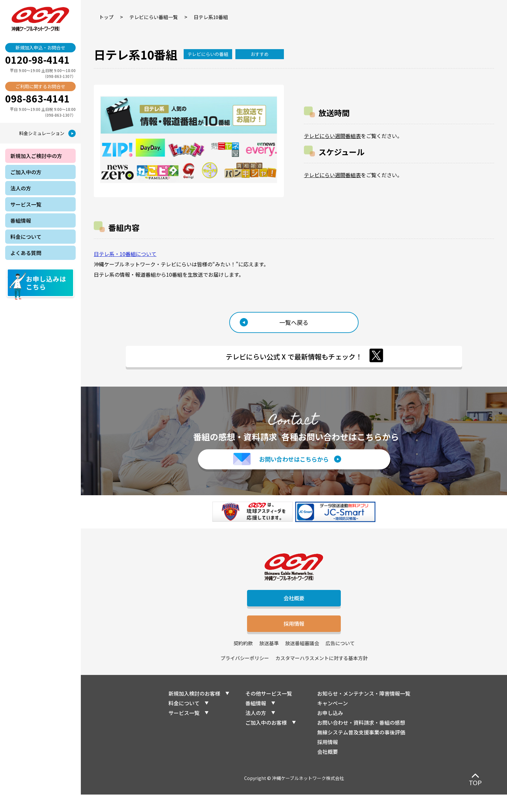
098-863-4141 (38, 98)
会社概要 (294, 610)
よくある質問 (26, 253)
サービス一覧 (184, 730)
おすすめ (260, 54)
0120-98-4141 (38, 59)
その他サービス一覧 (269, 711)
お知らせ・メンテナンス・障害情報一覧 (364, 711)
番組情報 (256, 721)
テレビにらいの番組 (208, 54)
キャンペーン (333, 721)
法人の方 (256, 730)
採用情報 (294, 639)
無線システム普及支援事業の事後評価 (361, 750)
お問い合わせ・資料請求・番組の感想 (361, 740)
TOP (475, 782)
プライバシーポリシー (245, 675)
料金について (184, 721)
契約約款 (243, 661)
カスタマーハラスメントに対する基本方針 (322, 675)
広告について (340, 661)
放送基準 (269, 661)
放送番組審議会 (302, 661)
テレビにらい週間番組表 (332, 136)
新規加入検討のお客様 (194, 711)
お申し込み (330, 730)
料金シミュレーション (42, 133)
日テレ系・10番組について (125, 254)
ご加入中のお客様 (266, 740)
